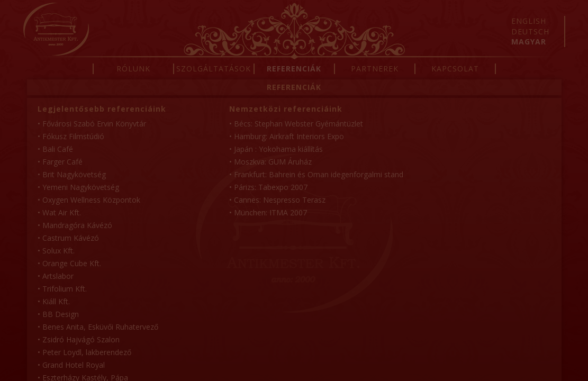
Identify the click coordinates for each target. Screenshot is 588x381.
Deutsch (530, 31)
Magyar (529, 42)
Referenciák (294, 69)
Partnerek (375, 69)
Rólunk (133, 69)
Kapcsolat (455, 69)
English (529, 21)
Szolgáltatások (214, 69)
